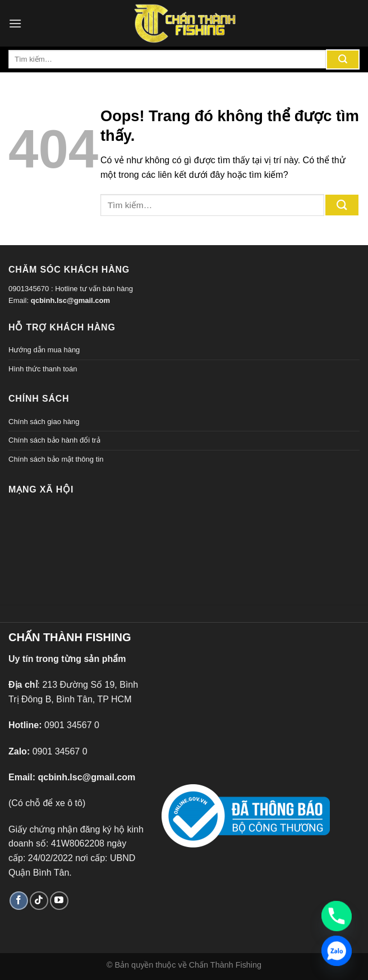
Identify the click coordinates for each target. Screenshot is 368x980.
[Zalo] (337, 951)
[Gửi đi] (343, 59)
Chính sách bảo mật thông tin (56, 459)
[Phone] (337, 916)
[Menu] (15, 23)
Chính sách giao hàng (44, 422)
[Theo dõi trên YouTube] (59, 901)
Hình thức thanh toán (43, 369)
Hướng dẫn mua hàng (44, 350)
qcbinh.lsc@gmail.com (70, 300)
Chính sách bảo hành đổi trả (54, 440)
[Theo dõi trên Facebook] (19, 901)
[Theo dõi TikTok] (39, 901)
